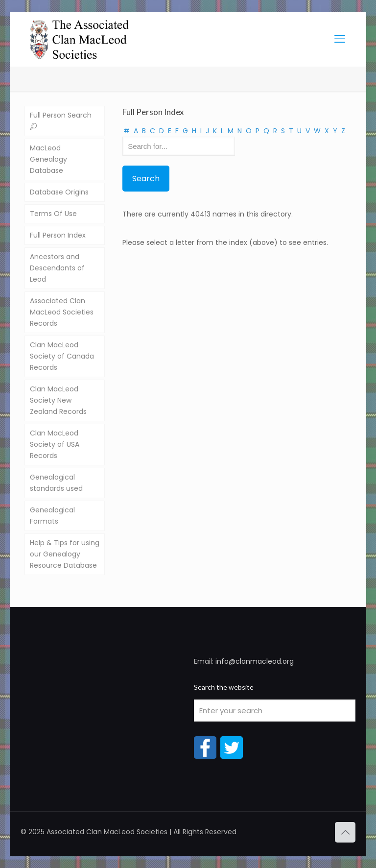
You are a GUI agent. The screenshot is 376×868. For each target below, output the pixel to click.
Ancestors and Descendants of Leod (57, 268)
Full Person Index (58, 235)
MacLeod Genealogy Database (48, 159)
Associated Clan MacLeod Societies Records (62, 312)
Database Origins (59, 192)
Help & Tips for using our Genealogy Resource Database (65, 554)
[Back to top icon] (345, 832)
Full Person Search (61, 121)
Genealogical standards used (56, 483)
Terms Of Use (53, 214)
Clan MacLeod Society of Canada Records (62, 356)
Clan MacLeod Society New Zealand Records (58, 400)
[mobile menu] (340, 39)
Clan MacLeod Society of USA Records (55, 444)
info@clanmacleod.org (255, 661)
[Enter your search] (275, 711)
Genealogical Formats (52, 516)
